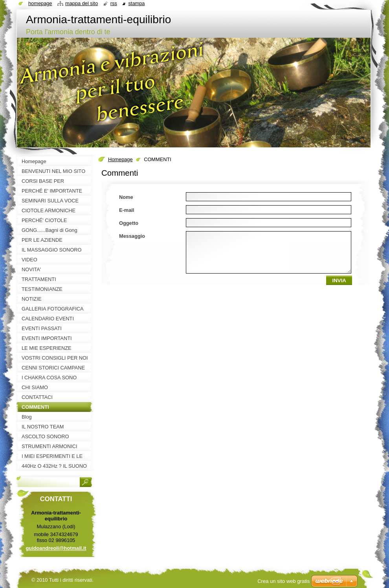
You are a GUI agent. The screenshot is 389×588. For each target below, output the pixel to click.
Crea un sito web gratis (283, 581)
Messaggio (132, 236)
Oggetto (129, 223)
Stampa (136, 3)
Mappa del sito (82, 3)
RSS (114, 3)
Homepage (120, 159)
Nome (126, 197)
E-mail (127, 210)
